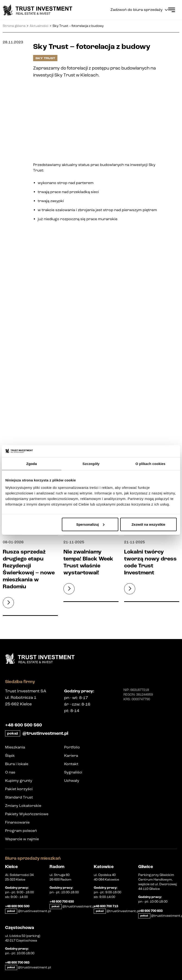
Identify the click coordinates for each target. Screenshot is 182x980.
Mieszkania (15, 747)
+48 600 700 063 (17, 963)
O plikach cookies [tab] (150, 464)
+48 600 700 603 (150, 911)
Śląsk (10, 756)
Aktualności (39, 26)
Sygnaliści (73, 772)
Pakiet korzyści (19, 789)
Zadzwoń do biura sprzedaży (139, 10)
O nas (10, 772)
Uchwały (72, 781)
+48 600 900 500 (17, 906)
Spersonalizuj (90, 524)
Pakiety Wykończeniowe (27, 814)
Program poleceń (21, 831)
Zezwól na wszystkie (148, 524)
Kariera (71, 756)
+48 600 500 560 (24, 725)
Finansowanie (17, 822)
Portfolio (72, 747)
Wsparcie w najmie (22, 839)
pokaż (13, 733)
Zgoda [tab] (32, 464)
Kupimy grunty (19, 781)
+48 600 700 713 (106, 906)
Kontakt (71, 764)
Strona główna (14, 26)
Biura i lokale (17, 764)
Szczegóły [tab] (91, 464)
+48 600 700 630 (62, 902)
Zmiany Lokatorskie (23, 806)
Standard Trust (19, 797)
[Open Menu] (172, 10)
